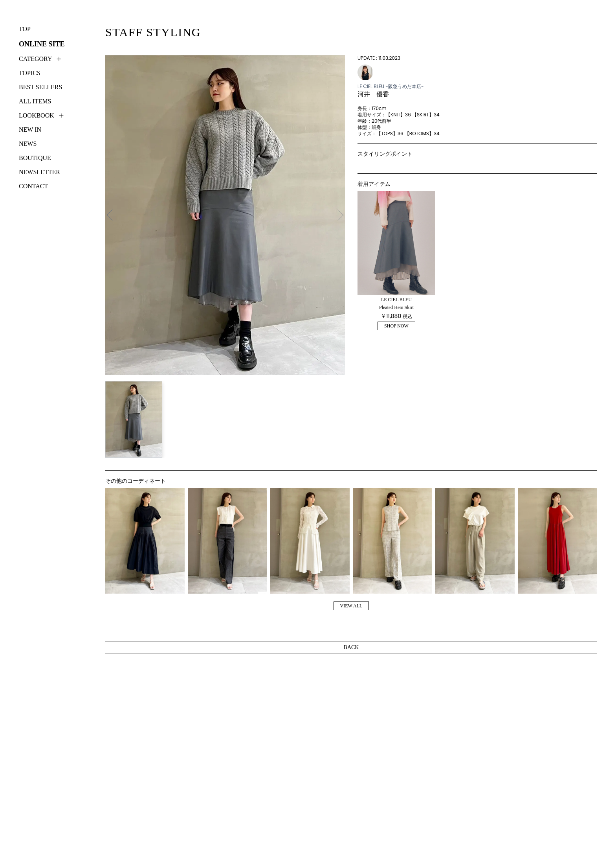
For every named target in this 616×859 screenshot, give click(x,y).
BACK (351, 647)
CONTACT (33, 186)
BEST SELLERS (40, 87)
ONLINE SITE (42, 44)
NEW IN (30, 130)
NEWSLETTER (39, 172)
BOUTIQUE (35, 158)
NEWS (28, 144)
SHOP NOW (396, 326)
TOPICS (30, 73)
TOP (25, 29)
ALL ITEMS (35, 101)
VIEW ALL (351, 606)
